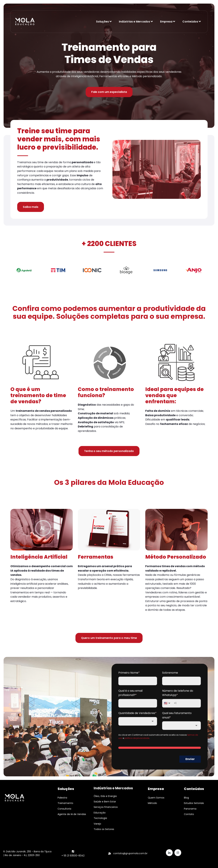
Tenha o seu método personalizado (109, 451)
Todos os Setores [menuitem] (104, 829)
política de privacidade (137, 738)
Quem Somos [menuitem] (156, 798)
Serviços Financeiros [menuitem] (106, 807)
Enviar (190, 759)
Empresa (166, 22)
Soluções (102, 22)
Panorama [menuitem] (190, 809)
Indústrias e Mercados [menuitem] (113, 788)
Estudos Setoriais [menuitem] (194, 803)
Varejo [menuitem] (97, 824)
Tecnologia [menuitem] (100, 818)
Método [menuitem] (152, 803)
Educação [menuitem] (100, 813)
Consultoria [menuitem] (64, 809)
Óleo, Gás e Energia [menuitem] (105, 796)
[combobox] (138, 721)
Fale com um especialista (109, 92)
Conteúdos (190, 22)
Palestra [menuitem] (62, 798)
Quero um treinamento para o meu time (109, 638)
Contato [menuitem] (189, 814)
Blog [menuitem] (186, 798)
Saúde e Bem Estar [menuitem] (105, 802)
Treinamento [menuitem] (65, 803)
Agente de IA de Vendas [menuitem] (72, 814)
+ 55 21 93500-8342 (73, 856)
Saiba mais (31, 207)
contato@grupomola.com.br (130, 853)
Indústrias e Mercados (134, 22)
